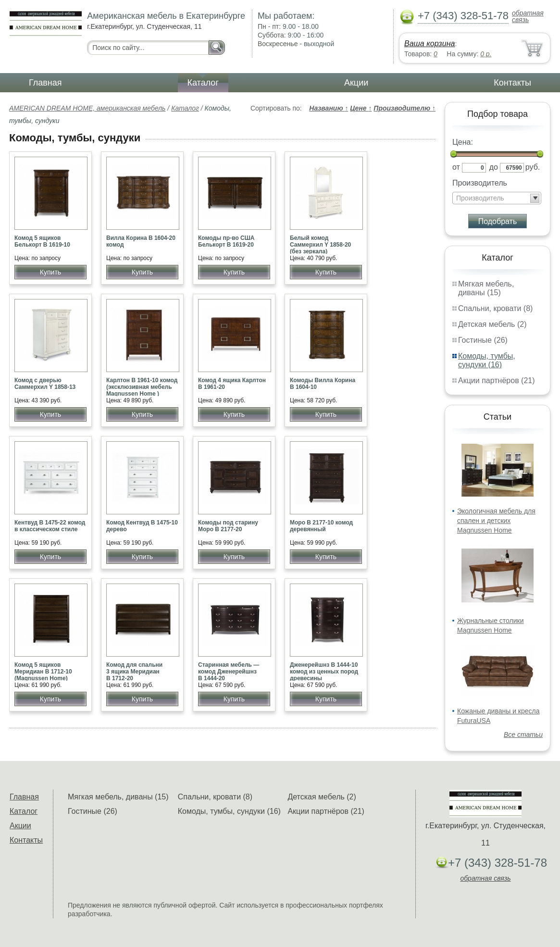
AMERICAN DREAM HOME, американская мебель (87, 108)
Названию (329, 108)
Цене (361, 108)
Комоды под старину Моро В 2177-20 (228, 526)
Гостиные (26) (483, 340)
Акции (356, 83)
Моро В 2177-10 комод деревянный (321, 526)
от (456, 167)
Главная (45, 83)
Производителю (404, 108)
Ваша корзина (429, 44)
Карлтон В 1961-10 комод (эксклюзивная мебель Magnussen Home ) (142, 387)
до (494, 167)
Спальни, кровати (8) (495, 308)
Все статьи (523, 735)
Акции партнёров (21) (497, 380)
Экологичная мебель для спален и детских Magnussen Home (496, 521)
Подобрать (498, 221)
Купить (50, 272)
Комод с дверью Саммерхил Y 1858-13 (45, 384)
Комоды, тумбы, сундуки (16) (487, 360)
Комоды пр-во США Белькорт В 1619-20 (226, 241)
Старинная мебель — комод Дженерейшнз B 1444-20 (229, 672)
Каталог (203, 83)
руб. (533, 167)
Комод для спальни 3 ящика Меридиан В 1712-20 (134, 672)
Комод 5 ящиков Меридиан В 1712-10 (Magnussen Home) (43, 672)
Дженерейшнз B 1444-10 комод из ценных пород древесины (324, 672)
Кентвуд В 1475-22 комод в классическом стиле (50, 526)
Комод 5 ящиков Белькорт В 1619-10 (42, 241)
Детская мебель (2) (492, 324)
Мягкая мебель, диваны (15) (486, 288)
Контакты (512, 83)
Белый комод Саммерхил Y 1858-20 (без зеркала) (320, 245)
